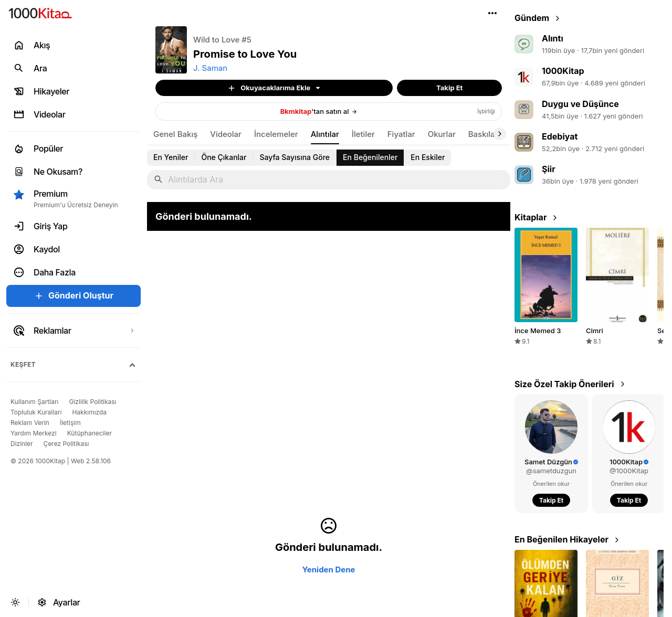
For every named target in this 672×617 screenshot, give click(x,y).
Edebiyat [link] (560, 136)
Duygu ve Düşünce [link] (580, 104)
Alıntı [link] (553, 38)
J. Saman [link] (210, 68)
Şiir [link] (549, 169)
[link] (329, 111)
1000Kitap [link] (563, 71)
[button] (492, 13)
